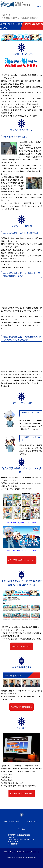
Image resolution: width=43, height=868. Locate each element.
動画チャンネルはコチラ (22, 646)
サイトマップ (32, 822)
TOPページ (6, 15)
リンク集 (22, 829)
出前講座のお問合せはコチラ (22, 793)
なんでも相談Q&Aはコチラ (21, 707)
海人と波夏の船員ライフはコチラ (22, 560)
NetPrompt (22, 857)
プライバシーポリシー (11, 822)
